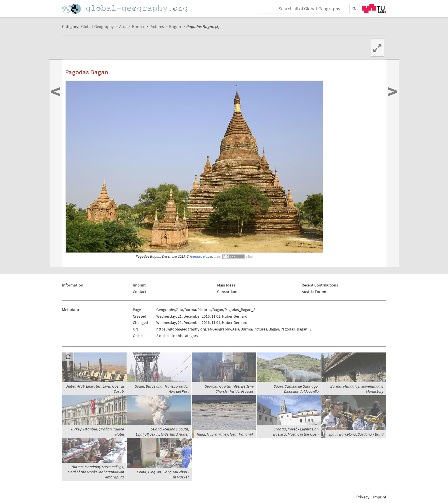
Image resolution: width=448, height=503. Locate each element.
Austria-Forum (314, 292)
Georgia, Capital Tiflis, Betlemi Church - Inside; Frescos (229, 389)
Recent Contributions (320, 285)
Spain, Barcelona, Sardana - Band (356, 434)
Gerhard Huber (201, 256)
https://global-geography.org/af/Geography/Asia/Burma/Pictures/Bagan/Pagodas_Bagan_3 (234, 329)
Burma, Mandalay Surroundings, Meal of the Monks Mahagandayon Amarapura (96, 472)
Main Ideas (226, 285)
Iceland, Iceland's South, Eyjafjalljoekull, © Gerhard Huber (162, 432)
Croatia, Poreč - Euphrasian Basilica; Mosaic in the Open (296, 432)
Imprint (139, 285)
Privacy (363, 497)
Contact (140, 292)
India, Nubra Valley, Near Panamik (225, 434)
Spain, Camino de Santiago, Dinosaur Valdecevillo (296, 389)
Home (125, 9)
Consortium (227, 292)
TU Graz (374, 8)
